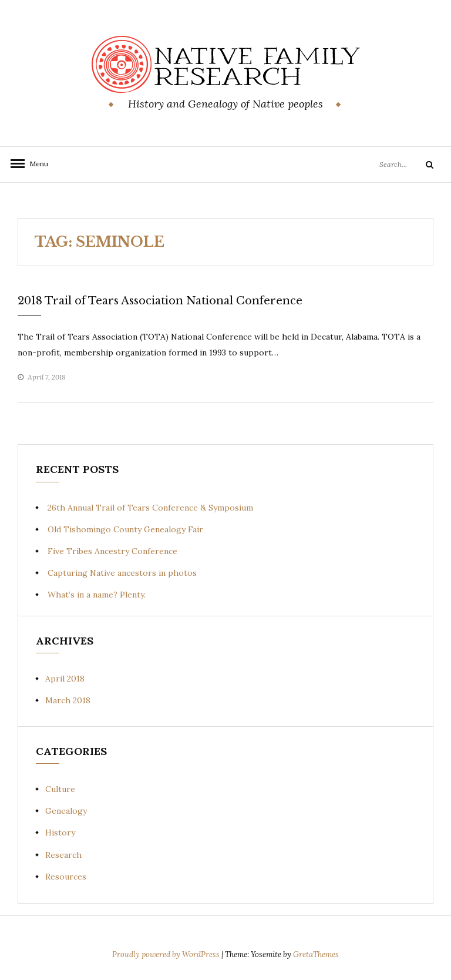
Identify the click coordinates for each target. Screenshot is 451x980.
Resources (66, 877)
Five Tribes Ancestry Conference (112, 551)
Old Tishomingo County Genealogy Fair (125, 529)
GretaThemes (316, 954)
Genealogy (66, 811)
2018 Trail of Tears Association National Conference (160, 301)
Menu (35, 164)
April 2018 (65, 679)
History (60, 833)
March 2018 (68, 700)
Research (63, 855)
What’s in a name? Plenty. (97, 595)
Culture (60, 789)
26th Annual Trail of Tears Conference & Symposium (150, 508)
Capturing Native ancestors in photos (122, 573)
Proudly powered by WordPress (167, 954)
